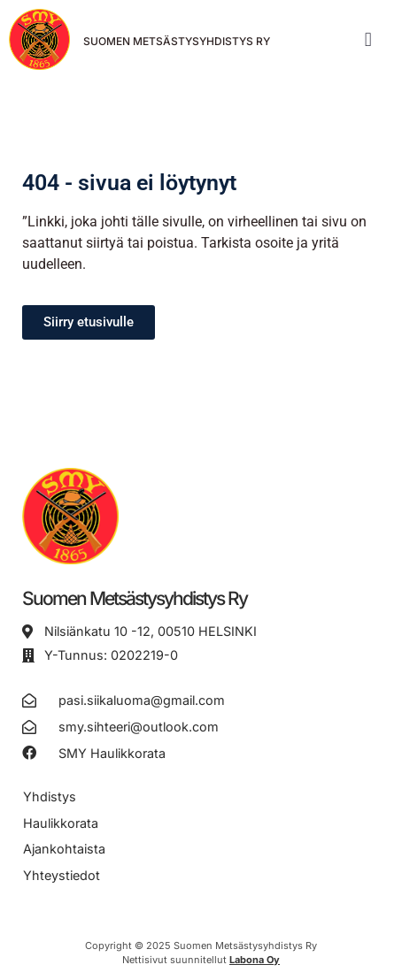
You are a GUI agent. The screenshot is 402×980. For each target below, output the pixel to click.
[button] (368, 39)
